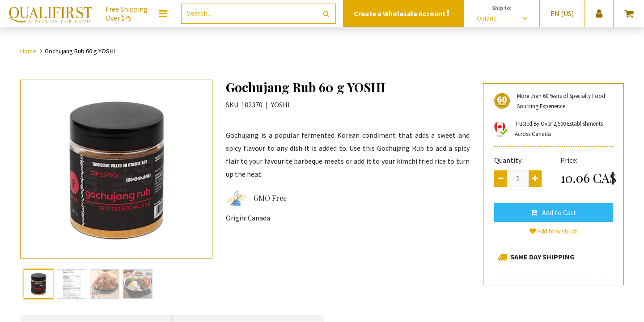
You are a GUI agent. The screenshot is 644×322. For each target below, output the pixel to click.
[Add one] (535, 179)
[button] (553, 212)
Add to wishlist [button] (554, 231)
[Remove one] (501, 179)
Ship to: (502, 8)
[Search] (326, 14)
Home (28, 51)
